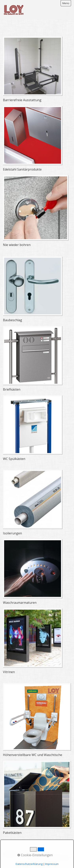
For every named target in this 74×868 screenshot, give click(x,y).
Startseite (9, 854)
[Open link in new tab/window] (33, 66)
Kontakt (24, 854)
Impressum (39, 854)
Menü (66, 3)
